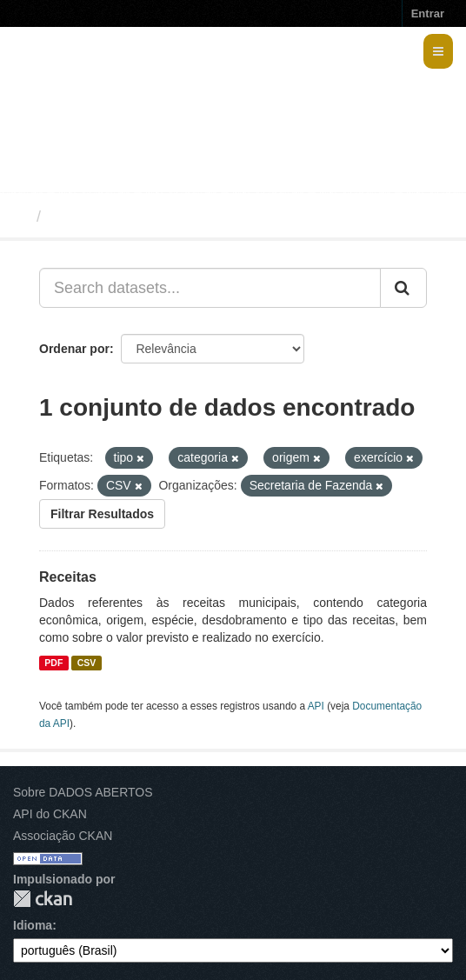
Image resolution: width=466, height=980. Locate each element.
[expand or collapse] (438, 51)
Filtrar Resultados (102, 514)
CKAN (43, 899)
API (316, 706)
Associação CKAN (63, 836)
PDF (53, 663)
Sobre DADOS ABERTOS (83, 792)
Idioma (33, 925)
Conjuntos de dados (125, 217)
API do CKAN (50, 814)
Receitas (68, 577)
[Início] (20, 217)
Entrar (428, 13)
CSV (87, 663)
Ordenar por (74, 349)
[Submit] (403, 288)
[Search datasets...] (210, 288)
